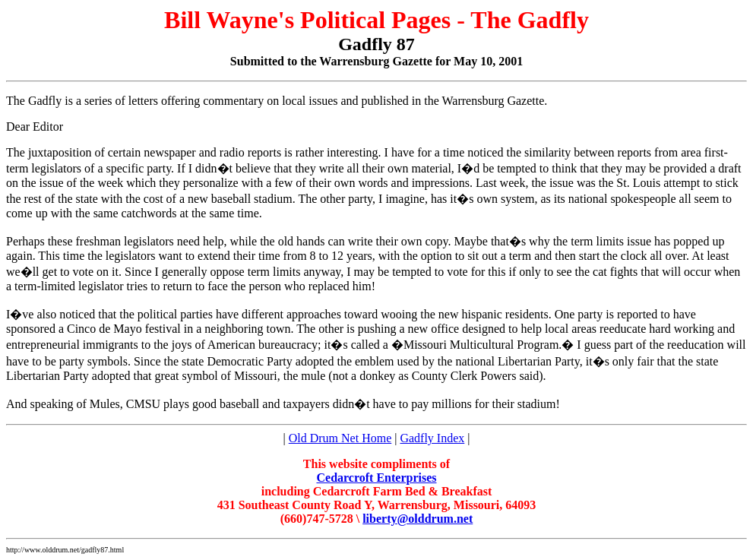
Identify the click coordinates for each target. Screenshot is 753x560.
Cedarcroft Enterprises (376, 478)
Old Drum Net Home (340, 438)
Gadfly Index (432, 438)
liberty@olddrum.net (418, 519)
